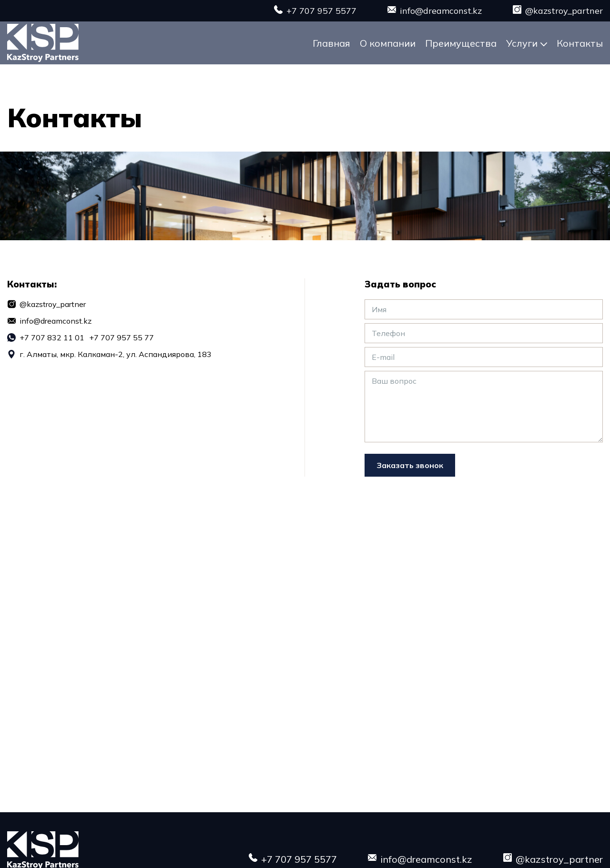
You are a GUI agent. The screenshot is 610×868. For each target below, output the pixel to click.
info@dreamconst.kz (441, 11)
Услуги (522, 43)
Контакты (580, 43)
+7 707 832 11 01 (52, 337)
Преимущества (461, 43)
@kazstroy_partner (564, 11)
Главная (331, 43)
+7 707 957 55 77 (122, 337)
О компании (388, 43)
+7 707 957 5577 (321, 11)
